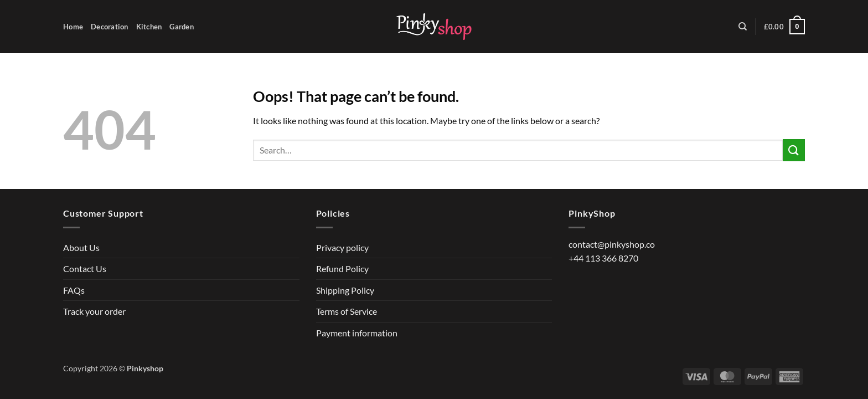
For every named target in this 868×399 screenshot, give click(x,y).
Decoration (110, 27)
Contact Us (85, 268)
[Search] (743, 27)
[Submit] (794, 150)
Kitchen (149, 27)
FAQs (74, 290)
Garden (182, 27)
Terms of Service (347, 311)
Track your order (94, 311)
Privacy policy (342, 247)
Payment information (357, 333)
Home (73, 27)
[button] (784, 27)
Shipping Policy (345, 290)
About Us (81, 247)
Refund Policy (342, 268)
